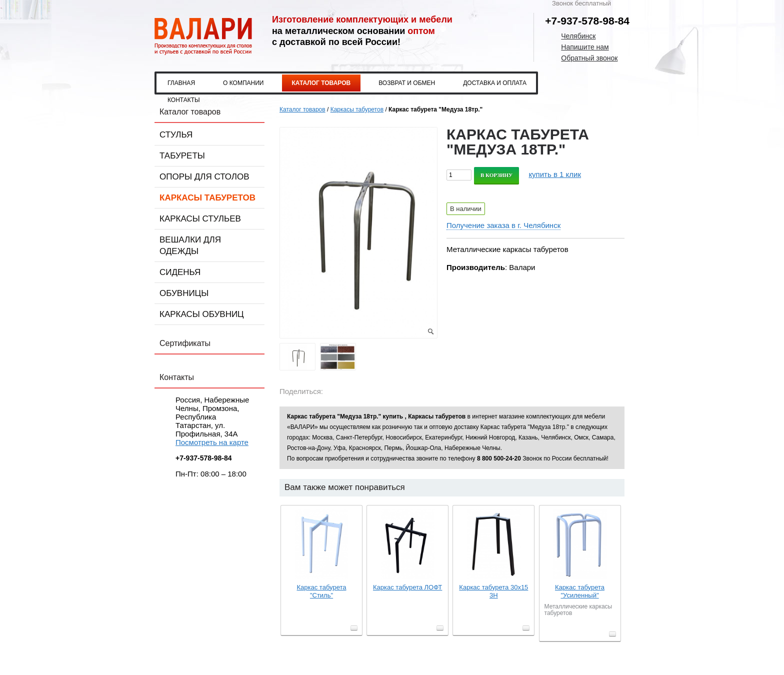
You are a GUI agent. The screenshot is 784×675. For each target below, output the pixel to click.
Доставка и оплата (495, 83)
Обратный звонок (589, 58)
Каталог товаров (321, 83)
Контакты (184, 100)
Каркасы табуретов (207, 198)
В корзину (496, 175)
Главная (181, 83)
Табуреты (182, 156)
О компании (243, 83)
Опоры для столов (204, 177)
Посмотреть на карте (212, 442)
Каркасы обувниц (202, 314)
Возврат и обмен (407, 83)
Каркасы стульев (200, 219)
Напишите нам (585, 47)
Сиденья (180, 272)
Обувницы (184, 293)
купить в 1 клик (555, 174)
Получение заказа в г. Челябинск (503, 225)
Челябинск (578, 36)
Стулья (176, 135)
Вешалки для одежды (190, 245)
